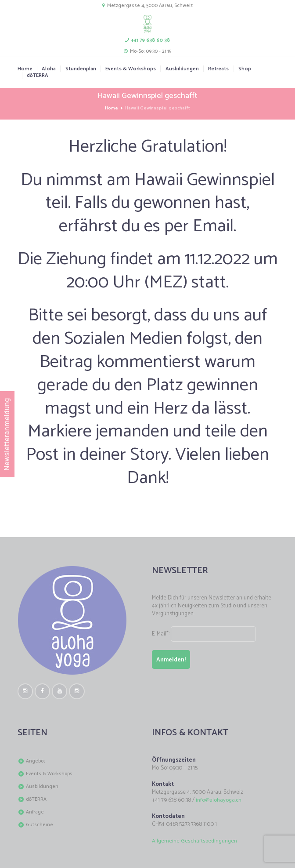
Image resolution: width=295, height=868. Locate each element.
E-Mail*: (207, 634)
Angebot (36, 762)
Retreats (218, 69)
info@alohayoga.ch (219, 801)
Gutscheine (40, 825)
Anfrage (35, 813)
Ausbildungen (182, 69)
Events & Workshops (131, 69)
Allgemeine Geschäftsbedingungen (194, 841)
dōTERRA (38, 75)
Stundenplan (81, 69)
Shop (245, 69)
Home (25, 69)
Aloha (49, 69)
